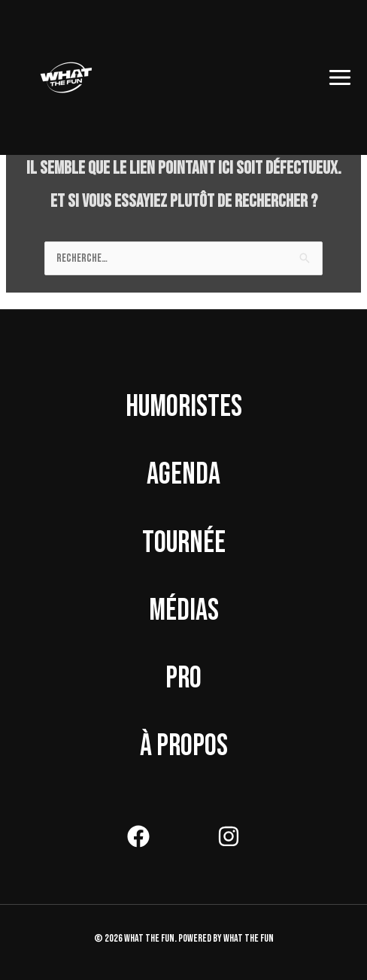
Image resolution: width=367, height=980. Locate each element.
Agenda (183, 475)
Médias (184, 611)
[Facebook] (138, 836)
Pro (183, 678)
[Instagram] (229, 836)
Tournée (184, 543)
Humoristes (184, 407)
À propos (184, 746)
